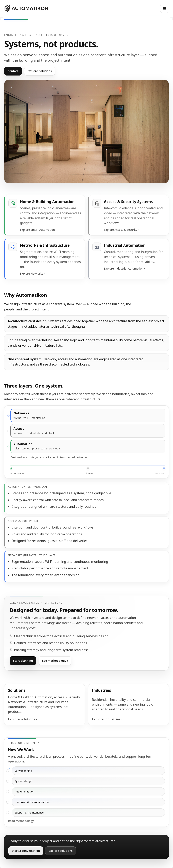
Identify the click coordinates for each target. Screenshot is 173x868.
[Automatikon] (26, 8)
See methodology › (55, 661)
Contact (13, 71)
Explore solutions (61, 851)
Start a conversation (26, 851)
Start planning (23, 661)
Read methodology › (22, 821)
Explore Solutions (40, 71)
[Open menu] (165, 8)
